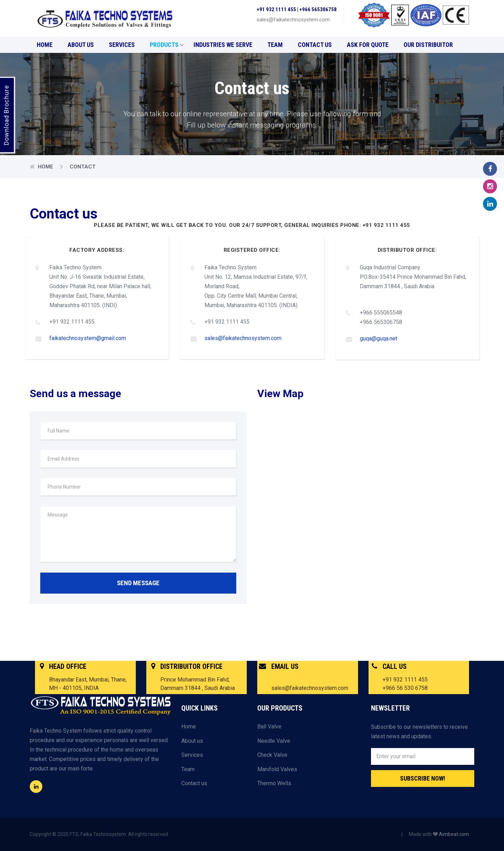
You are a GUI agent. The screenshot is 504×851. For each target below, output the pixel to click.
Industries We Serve (223, 45)
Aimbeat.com (454, 834)
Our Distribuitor (428, 45)
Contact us (315, 45)
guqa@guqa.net (379, 338)
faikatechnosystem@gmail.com (88, 338)
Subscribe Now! (423, 778)
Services (122, 45)
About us (81, 45)
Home (45, 45)
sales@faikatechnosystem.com (243, 338)
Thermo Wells (274, 783)
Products (167, 45)
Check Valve (272, 755)
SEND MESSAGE (138, 583)
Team (275, 45)
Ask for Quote (368, 45)
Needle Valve (274, 741)
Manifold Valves (277, 769)
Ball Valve (269, 726)
